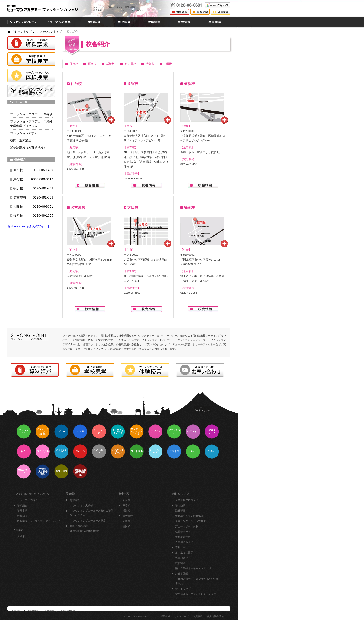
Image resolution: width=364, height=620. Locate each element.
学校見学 (33, 611)
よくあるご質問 (184, 553)
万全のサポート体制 (187, 526)
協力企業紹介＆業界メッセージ (193, 568)
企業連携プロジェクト (188, 500)
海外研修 (180, 511)
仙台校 (74, 64)
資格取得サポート (185, 537)
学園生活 (22, 511)
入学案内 (22, 537)
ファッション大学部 (81, 506)
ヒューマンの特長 (27, 500)
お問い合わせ (68, 611)
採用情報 (165, 616)
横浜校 (110, 64)
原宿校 (92, 64)
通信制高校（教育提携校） (85, 531)
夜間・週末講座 (79, 526)
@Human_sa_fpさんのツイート (29, 226)
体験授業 (49, 611)
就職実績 (180, 563)
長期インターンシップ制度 (191, 521)
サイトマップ (183, 589)
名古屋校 (130, 64)
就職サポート (183, 532)
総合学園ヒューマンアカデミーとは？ (39, 521)
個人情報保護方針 (216, 616)
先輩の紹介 (182, 558)
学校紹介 (22, 506)
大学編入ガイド (184, 542)
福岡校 (169, 64)
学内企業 (180, 506)
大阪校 (150, 64)
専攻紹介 (75, 500)
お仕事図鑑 (182, 574)
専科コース (182, 547)
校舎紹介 (22, 516)
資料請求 (17, 611)
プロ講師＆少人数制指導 (189, 516)
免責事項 (198, 616)
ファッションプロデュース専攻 (88, 521)
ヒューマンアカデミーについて (140, 616)
